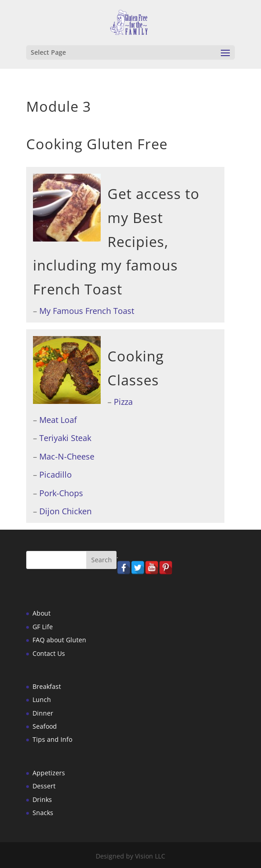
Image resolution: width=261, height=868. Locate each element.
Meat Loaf (58, 420)
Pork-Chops (61, 493)
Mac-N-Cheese (67, 456)
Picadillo (56, 474)
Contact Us (49, 653)
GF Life (43, 627)
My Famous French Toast (87, 311)
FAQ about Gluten (59, 640)
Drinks (42, 799)
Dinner (43, 713)
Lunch (42, 700)
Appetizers (49, 773)
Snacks (43, 813)
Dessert (44, 786)
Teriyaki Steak (65, 438)
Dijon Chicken (65, 511)
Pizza (123, 402)
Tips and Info (52, 739)
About (42, 613)
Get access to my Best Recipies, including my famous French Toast (116, 241)
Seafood (45, 726)
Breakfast (47, 686)
